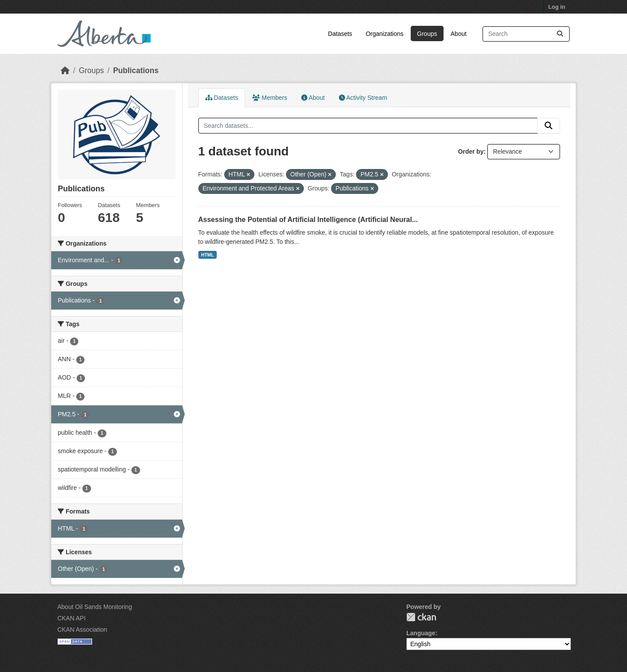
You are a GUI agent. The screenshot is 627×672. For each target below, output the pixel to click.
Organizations (384, 34)
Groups (427, 34)
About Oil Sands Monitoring (95, 607)
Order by (471, 151)
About (459, 34)
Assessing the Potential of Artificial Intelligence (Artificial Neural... (308, 220)
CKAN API (72, 618)
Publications (136, 70)
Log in (557, 7)
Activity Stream (363, 98)
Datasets (340, 34)
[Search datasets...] (526, 34)
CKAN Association (82, 630)
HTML (207, 255)
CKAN (421, 617)
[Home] (65, 70)
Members (270, 98)
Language (421, 633)
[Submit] (560, 34)
